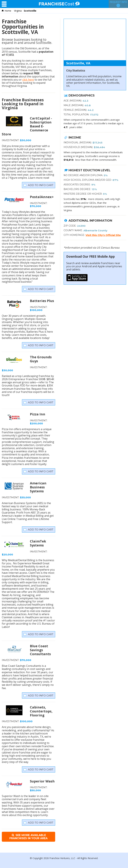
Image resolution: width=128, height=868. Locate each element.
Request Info (118, 4)
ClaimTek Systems (38, 543)
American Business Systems (38, 487)
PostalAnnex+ (42, 197)
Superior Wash (42, 781)
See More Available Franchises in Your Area (28, 837)
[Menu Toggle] (5, 4)
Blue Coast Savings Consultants (40, 650)
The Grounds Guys (41, 359)
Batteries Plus (42, 301)
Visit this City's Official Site (103, 235)
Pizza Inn (38, 414)
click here (28, 80)
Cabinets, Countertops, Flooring (41, 711)
